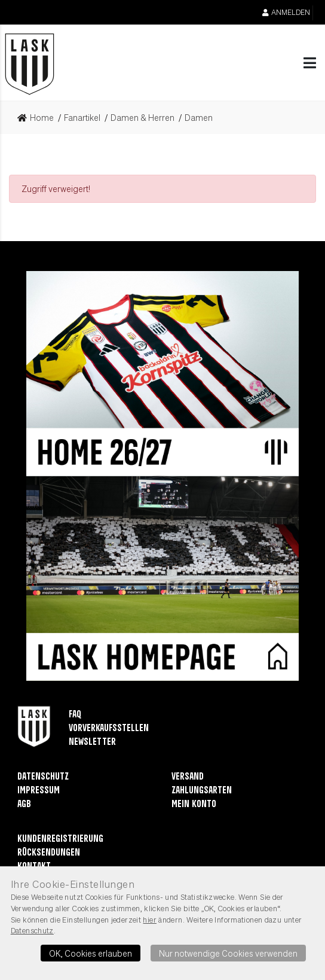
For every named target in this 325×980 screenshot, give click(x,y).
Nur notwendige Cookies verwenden (228, 953)
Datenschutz (43, 777)
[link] (39, 118)
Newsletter (92, 742)
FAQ (75, 715)
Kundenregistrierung (60, 839)
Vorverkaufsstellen (109, 728)
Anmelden (286, 12)
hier (150, 920)
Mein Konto (194, 804)
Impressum (39, 791)
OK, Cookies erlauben (91, 953)
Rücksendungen (49, 853)
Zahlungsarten (202, 791)
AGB (24, 804)
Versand (188, 777)
